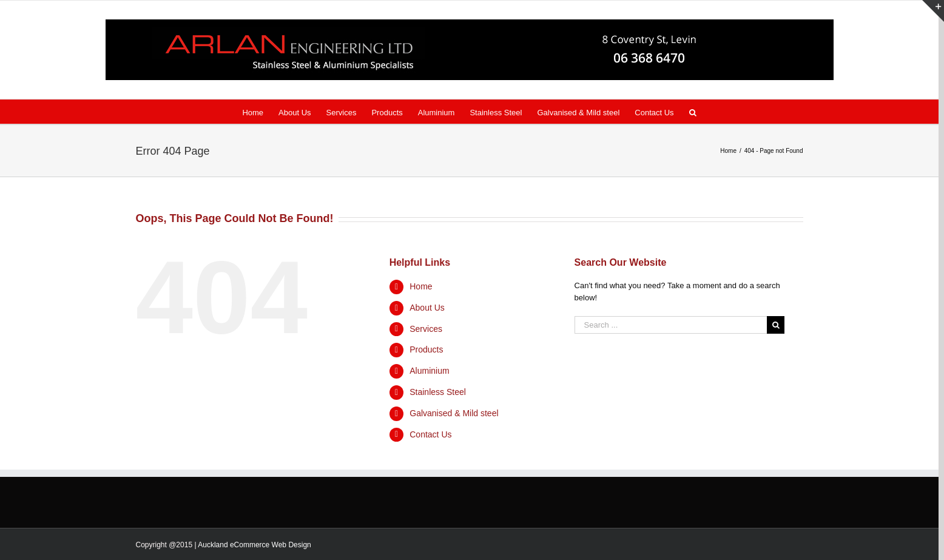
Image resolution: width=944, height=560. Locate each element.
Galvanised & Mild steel (454, 413)
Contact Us (430, 434)
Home (421, 286)
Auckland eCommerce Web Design (255, 545)
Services (426, 329)
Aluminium (429, 371)
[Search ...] (671, 325)
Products (426, 349)
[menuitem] (260, 112)
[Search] (693, 112)
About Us (427, 308)
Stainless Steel (438, 392)
